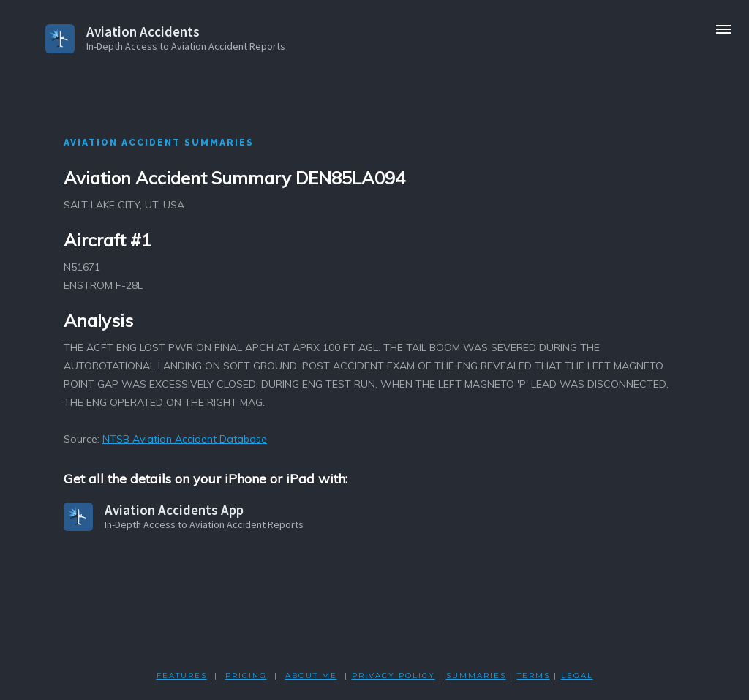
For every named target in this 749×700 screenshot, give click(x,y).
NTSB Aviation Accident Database (185, 439)
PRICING (246, 675)
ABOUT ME (311, 675)
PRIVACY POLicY (394, 675)
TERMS (534, 675)
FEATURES (182, 675)
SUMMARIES (476, 675)
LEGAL (577, 675)
